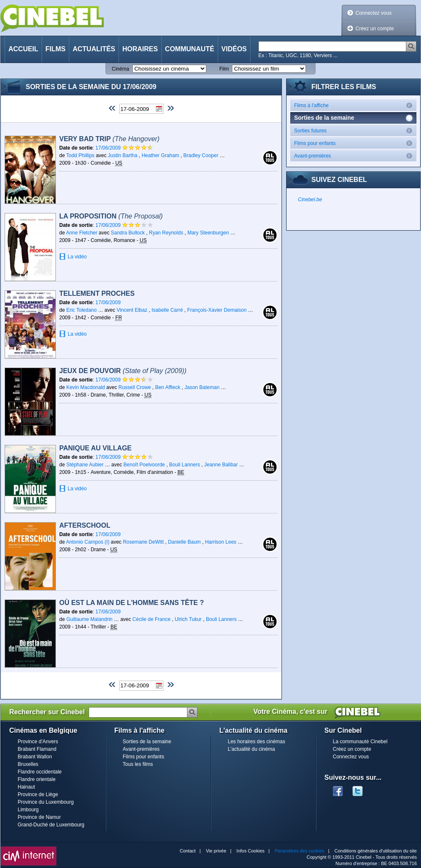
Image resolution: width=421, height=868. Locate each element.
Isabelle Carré (167, 310)
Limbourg (28, 810)
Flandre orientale (37, 779)
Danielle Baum (184, 542)
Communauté (190, 49)
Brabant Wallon (35, 757)
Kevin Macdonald (86, 387)
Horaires (140, 49)
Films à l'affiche (355, 105)
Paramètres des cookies (300, 851)
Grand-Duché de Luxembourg (51, 825)
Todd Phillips (80, 155)
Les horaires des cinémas (257, 742)
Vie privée (216, 851)
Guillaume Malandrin (89, 619)
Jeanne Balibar (221, 465)
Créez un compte (375, 29)
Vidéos (234, 49)
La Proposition (111, 216)
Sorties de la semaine (147, 742)
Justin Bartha (123, 155)
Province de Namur (39, 817)
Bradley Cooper (201, 155)
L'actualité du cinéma (251, 749)
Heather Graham (160, 155)
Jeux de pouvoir (123, 371)
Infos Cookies (251, 851)
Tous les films (138, 764)
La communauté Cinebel (360, 742)
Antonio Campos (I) (88, 542)
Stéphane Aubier (85, 465)
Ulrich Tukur (188, 619)
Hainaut (26, 787)
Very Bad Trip (109, 139)
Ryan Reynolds (166, 233)
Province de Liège (38, 794)
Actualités (94, 49)
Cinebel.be (310, 200)
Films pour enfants (355, 143)
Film (224, 69)
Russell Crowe (135, 387)
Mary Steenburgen (208, 233)
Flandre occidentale (40, 772)
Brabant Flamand (37, 749)
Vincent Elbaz (132, 310)
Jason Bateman (202, 387)
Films (55, 49)
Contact (188, 851)
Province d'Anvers (38, 742)
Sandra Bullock (128, 233)
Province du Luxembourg (46, 802)
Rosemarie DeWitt (143, 542)
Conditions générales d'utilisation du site (376, 851)
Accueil (23, 49)
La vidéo (77, 257)
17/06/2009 (109, 148)
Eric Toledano (82, 310)
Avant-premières (355, 156)
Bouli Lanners (185, 465)
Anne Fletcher (82, 233)
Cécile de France (151, 619)
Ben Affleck (168, 387)
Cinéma (120, 69)
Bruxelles (28, 764)
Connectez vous (374, 13)
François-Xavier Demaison (217, 310)
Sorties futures (355, 130)
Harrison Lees (221, 542)
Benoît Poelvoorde (144, 465)
